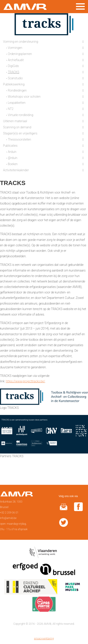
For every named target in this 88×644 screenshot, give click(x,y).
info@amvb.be (8, 518)
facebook (78, 509)
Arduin (12, 152)
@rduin (13, 158)
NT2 (11, 109)
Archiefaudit (16, 60)
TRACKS (14, 72)
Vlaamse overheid (44, 554)
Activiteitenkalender (16, 170)
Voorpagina (16, 495)
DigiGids (13, 66)
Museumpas (72, 588)
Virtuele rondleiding (21, 115)
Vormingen (15, 48)
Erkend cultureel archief (31, 588)
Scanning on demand (17, 127)
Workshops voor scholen (24, 97)
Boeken (13, 164)
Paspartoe (44, 605)
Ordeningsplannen (20, 54)
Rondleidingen (17, 90)
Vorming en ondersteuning (21, 42)
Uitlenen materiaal (15, 121)
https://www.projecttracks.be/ (25, 381)
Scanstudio (15, 78)
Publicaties (10, 146)
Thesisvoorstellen (19, 139)
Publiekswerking (14, 84)
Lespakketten (17, 103)
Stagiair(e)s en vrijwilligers (20, 133)
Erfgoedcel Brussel (44, 571)
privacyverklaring (44, 638)
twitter (64, 525)
